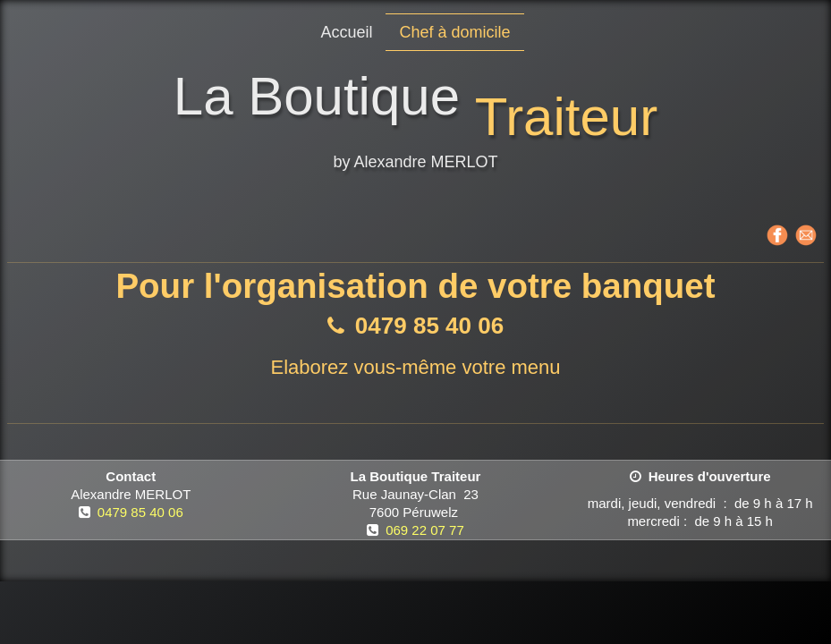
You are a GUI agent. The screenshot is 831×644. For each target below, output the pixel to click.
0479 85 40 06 (140, 512)
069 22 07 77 (425, 530)
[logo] (415, 124)
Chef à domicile (454, 32)
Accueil (346, 32)
